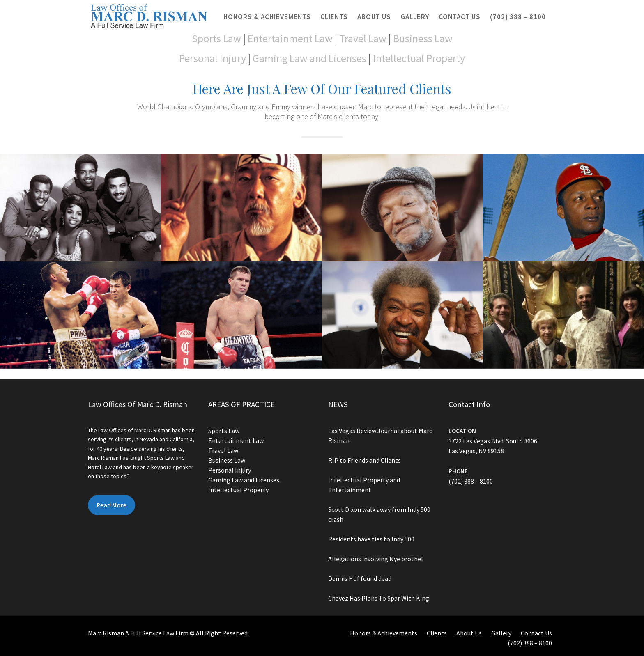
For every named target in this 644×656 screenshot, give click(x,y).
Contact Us (460, 17)
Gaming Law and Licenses (309, 58)
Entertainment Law (290, 38)
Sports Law (216, 38)
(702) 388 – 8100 (518, 17)
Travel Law (363, 38)
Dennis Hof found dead (360, 578)
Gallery (415, 17)
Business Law (423, 38)
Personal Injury (213, 58)
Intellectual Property (419, 58)
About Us (374, 17)
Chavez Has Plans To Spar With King (379, 597)
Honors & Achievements (267, 17)
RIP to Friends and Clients (365, 461)
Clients (334, 17)
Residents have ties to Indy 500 (372, 539)
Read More (112, 505)
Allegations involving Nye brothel (376, 558)
